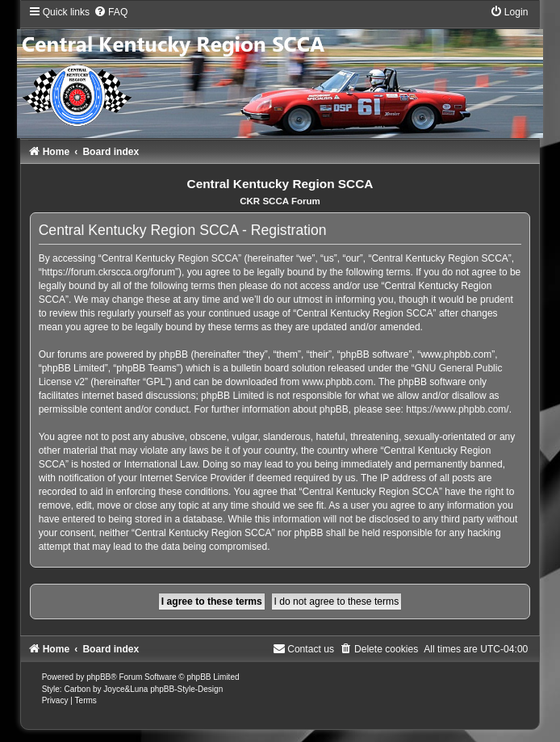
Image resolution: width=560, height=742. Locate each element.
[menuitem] (111, 12)
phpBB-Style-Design (186, 689)
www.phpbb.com (338, 382)
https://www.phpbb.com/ (457, 409)
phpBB (98, 677)
